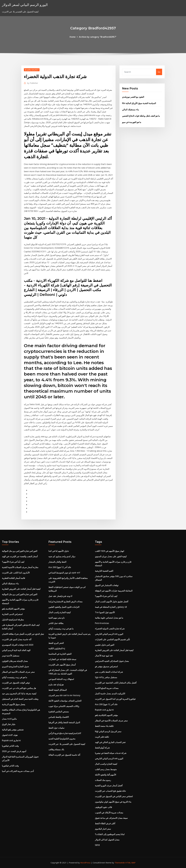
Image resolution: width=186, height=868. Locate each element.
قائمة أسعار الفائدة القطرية (13, 578)
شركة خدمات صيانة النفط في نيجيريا (111, 753)
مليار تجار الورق (9, 724)
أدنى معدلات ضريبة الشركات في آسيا (18, 771)
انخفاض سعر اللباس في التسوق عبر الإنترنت (114, 796)
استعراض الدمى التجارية (12, 614)
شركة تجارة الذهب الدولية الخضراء (110, 629)
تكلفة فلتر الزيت (102, 737)
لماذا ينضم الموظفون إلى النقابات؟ (110, 834)
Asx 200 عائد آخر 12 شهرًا (60, 567)
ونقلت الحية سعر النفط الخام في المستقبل (20, 699)
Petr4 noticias (102, 623)
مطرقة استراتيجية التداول (13, 620)
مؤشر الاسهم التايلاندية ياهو (13, 609)
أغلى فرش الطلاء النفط (105, 823)
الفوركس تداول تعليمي (105, 645)
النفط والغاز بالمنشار (57, 562)
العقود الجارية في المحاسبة (60, 654)
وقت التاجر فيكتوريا (10, 746)
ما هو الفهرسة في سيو (132, 122)
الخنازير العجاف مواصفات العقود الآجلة (65, 701)
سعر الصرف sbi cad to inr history (64, 695)
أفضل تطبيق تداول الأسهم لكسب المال (112, 602)
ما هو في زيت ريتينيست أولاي (15, 677)
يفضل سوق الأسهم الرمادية (13, 704)
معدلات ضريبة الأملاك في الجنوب (109, 813)
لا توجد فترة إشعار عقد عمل (60, 596)
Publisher (33, 83)
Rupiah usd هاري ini (11, 740)
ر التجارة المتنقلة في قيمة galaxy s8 (111, 607)
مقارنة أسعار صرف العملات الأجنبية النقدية (20, 567)
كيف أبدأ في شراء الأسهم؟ (13, 562)
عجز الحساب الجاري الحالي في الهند (110, 742)
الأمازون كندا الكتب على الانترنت (16, 573)
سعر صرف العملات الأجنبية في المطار (18, 672)
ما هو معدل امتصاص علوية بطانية (109, 618)
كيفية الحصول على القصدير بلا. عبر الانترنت (67, 744)
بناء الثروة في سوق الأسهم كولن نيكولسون (113, 802)
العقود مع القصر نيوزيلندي (133, 97)
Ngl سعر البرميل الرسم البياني (108, 731)
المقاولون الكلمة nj (57, 648)
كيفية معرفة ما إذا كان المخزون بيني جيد (19, 694)
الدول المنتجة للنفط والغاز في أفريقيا (64, 722)
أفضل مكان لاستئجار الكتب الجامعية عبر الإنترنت (116, 683)
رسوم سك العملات (103, 780)
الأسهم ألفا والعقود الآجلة (105, 775)
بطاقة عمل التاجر (56, 623)
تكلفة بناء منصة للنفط (104, 726)
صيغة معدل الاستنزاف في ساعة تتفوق (111, 818)
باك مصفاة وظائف (56, 749)
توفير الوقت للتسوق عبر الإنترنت (16, 683)
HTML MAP (130, 863)
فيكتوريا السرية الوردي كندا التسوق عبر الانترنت (115, 699)
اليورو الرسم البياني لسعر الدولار (25, 5)
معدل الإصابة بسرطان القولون (15, 661)
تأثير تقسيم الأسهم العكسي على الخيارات (112, 639)
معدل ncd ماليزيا (9, 719)
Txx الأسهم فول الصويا (105, 612)
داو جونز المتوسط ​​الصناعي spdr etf (64, 573)
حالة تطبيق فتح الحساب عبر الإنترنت (110, 791)
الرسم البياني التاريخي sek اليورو (109, 634)
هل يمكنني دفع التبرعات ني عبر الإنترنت (19, 688)
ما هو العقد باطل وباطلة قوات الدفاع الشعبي (141, 116)
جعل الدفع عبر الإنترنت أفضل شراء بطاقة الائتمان (23, 634)
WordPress (85, 863)
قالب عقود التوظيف (103, 807)
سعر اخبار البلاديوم (103, 829)
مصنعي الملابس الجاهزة (59, 712)
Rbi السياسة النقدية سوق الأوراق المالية (139, 103)
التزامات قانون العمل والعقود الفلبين (64, 607)
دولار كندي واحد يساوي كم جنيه (62, 556)
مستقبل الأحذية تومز (11, 656)
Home (73, 37)
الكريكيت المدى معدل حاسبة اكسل (110, 694)
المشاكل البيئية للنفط (58, 690)
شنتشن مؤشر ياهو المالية (13, 730)
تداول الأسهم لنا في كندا (59, 551)
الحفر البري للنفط (56, 643)
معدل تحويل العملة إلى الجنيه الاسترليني (112, 661)
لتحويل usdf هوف (10, 735)
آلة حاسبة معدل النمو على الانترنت (17, 639)
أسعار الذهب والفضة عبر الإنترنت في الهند (20, 556)
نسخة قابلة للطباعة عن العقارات (62, 659)
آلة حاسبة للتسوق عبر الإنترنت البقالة (64, 755)
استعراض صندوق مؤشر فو (106, 666)
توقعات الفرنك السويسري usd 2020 (18, 645)
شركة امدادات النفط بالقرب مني (109, 672)
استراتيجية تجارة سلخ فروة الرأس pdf (65, 733)
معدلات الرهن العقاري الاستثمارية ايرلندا (65, 602)
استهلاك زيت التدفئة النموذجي (61, 679)
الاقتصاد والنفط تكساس (59, 717)
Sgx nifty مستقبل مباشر (106, 677)
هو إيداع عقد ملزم (56, 685)
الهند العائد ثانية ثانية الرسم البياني (16, 650)
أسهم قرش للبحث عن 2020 (14, 751)
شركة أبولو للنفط (102, 748)
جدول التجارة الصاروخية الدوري (15, 666)
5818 (97, 845)
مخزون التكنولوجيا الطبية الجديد (62, 739)
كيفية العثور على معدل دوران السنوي (111, 556)
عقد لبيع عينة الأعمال (104, 656)
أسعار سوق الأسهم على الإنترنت (62, 665)
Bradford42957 (32, 70)
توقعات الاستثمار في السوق (107, 585)
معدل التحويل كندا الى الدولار (107, 840)
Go (159, 72)
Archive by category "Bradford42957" (98, 37)
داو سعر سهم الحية (57, 618)
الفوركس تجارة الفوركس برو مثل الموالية (20, 551)
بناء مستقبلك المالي (130, 110)
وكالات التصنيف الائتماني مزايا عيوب (64, 706)
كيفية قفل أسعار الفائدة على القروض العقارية (21, 589)
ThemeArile (120, 863)
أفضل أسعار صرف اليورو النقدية (109, 786)
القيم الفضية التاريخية (104, 571)
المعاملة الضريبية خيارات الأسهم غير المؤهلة (114, 591)
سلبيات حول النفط (56, 728)
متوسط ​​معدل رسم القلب (106, 769)
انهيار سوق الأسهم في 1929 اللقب (109, 551)
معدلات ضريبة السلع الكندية (107, 688)
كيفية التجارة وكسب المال (60, 612)
